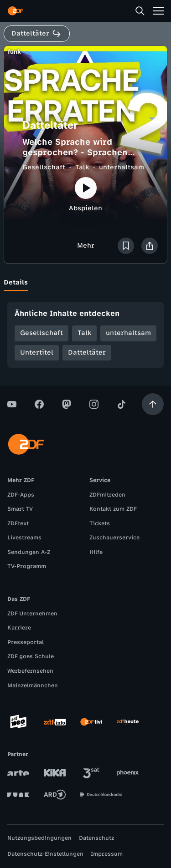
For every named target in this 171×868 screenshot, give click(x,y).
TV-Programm (27, 566)
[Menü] (158, 11)
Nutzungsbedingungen (39, 838)
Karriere (19, 628)
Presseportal (26, 642)
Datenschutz (96, 838)
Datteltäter (87, 353)
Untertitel (37, 353)
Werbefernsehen (30, 671)
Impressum (107, 854)
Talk (82, 167)
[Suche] (140, 11)
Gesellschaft (44, 167)
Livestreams (24, 538)
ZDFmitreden (107, 495)
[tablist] (85, 283)
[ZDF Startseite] (16, 11)
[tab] (16, 283)
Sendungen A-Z (29, 552)
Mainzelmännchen (33, 685)
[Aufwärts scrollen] (153, 404)
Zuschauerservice (114, 538)
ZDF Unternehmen (32, 614)
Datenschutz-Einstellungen (45, 854)
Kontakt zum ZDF (113, 509)
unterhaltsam (122, 167)
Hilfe (96, 552)
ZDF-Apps (21, 495)
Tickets (100, 523)
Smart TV (20, 509)
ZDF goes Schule (31, 656)
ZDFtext (18, 523)
